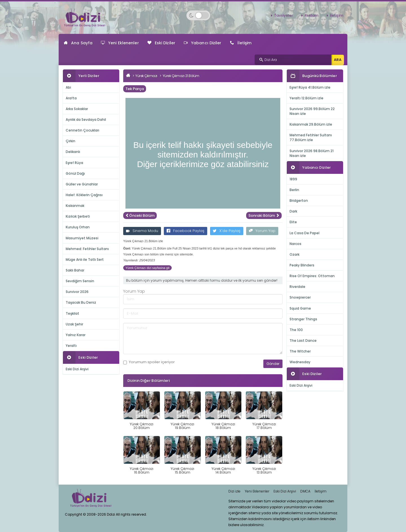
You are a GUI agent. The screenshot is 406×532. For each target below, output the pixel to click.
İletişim (337, 15)
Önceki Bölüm (140, 215)
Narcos (295, 244)
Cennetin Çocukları (82, 130)
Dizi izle (234, 491)
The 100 (296, 330)
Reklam (311, 15)
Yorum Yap (262, 231)
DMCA (305, 491)
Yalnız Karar (76, 335)
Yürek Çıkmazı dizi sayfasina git (147, 268)
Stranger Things (303, 319)
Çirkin (70, 141)
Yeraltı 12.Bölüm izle (306, 98)
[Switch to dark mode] (198, 15)
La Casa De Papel (304, 233)
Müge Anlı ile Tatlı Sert (85, 260)
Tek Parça (135, 89)
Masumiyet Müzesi (82, 238)
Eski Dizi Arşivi (77, 369)
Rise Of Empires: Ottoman (312, 276)
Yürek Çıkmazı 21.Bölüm (181, 76)
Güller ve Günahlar (82, 184)
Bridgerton (299, 201)
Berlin (294, 190)
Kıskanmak (75, 206)
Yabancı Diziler (203, 43)
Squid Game (300, 308)
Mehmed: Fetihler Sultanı (87, 249)
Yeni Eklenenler (120, 43)
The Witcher (300, 351)
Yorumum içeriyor (149, 362)
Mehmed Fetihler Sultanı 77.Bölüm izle (311, 137)
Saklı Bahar (75, 270)
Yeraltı (71, 346)
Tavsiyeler (283, 15)
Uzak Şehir (74, 324)
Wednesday (300, 362)
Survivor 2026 (77, 292)
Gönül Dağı (75, 173)
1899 (293, 179)
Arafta (71, 98)
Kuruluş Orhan (78, 227)
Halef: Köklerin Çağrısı (84, 195)
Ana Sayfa (78, 43)
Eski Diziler (161, 43)
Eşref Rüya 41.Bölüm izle (310, 87)
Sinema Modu (142, 231)
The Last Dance (303, 341)
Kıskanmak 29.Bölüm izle (311, 124)
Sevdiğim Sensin (80, 281)
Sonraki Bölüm (264, 215)
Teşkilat (72, 313)
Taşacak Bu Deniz (81, 302)
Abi (68, 87)
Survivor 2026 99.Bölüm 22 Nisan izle (312, 111)
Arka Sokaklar (77, 109)
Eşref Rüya (74, 163)
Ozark (294, 254)
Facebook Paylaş (186, 231)
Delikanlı (73, 152)
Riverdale (297, 287)
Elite (293, 222)
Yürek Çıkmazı (146, 76)
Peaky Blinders (302, 265)
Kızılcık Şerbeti (78, 216)
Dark (293, 211)
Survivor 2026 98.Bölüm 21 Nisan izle (312, 153)
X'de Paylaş (227, 231)
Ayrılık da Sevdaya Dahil (86, 120)
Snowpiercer (300, 297)
